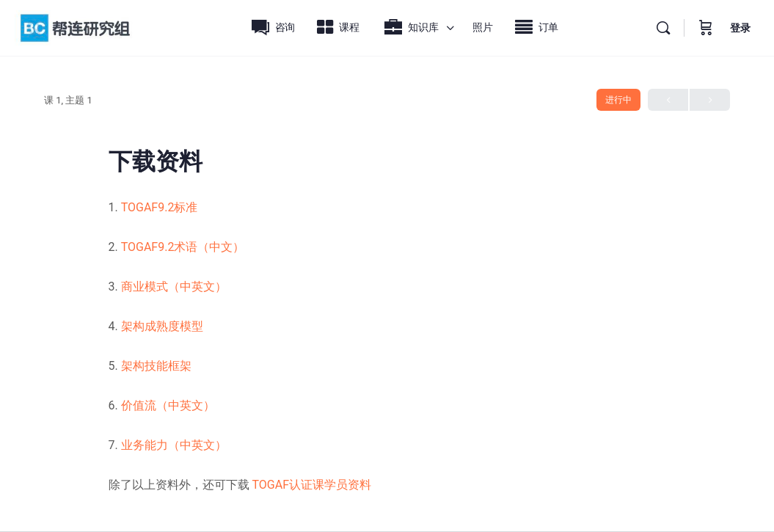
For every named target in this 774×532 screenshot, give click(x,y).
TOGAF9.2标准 (160, 207)
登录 (740, 28)
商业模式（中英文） (174, 287)
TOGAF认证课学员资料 (311, 485)
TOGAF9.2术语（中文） (182, 247)
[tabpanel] (387, 346)
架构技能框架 (156, 366)
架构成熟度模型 (162, 326)
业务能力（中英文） (174, 445)
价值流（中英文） (168, 405)
